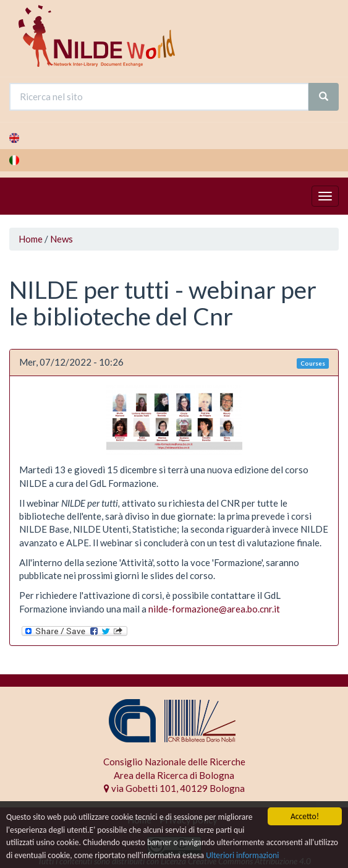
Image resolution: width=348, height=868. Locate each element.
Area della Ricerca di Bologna (174, 775)
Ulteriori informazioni (242, 855)
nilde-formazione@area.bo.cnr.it (214, 609)
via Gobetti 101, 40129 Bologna (174, 788)
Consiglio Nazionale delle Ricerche (174, 762)
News (62, 239)
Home (31, 239)
